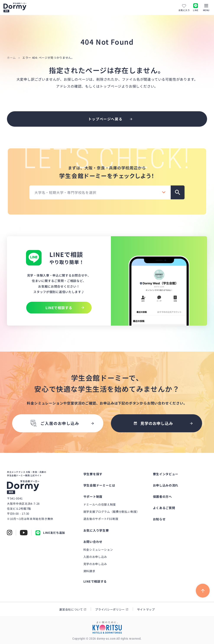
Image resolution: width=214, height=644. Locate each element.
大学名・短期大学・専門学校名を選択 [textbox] (65, 192)
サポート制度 (93, 497)
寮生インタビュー (166, 474)
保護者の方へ (162, 497)
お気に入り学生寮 (96, 530)
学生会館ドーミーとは (99, 485)
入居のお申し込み (95, 557)
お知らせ (159, 519)
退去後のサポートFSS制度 (101, 519)
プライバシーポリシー (110, 609)
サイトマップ (146, 609)
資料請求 (89, 571)
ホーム (11, 58)
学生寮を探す (93, 474)
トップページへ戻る (105, 119)
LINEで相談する (95, 581)
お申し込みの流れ (166, 485)
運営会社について (71, 609)
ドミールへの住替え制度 (100, 504)
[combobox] (100, 192)
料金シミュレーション (98, 550)
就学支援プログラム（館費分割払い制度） (111, 512)
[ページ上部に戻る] (203, 591)
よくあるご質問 (164, 508)
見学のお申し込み (95, 564)
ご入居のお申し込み (54, 423)
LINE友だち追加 (50, 533)
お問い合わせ (93, 542)
